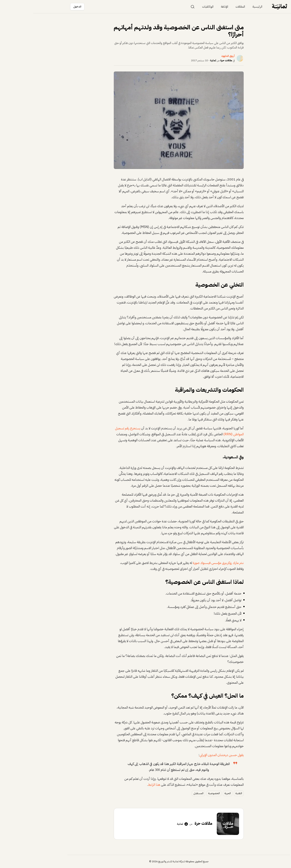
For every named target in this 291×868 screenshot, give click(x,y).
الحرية (194, 793)
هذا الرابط (121, 785)
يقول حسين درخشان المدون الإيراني (188, 755)
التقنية (206, 793)
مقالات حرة (193, 60)
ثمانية (180, 60)
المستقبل (165, 793)
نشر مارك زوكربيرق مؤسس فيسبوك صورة (185, 563)
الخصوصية (181, 793)
